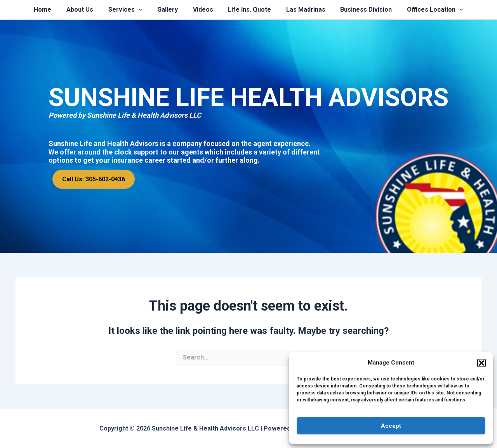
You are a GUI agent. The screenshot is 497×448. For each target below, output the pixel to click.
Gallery (170, 10)
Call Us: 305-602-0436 (94, 179)
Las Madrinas (301, 10)
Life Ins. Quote (247, 10)
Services (130, 10)
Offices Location (425, 10)
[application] (144, 10)
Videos (203, 10)
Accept (391, 426)
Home (53, 10)
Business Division (359, 10)
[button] (481, 363)
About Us (88, 10)
